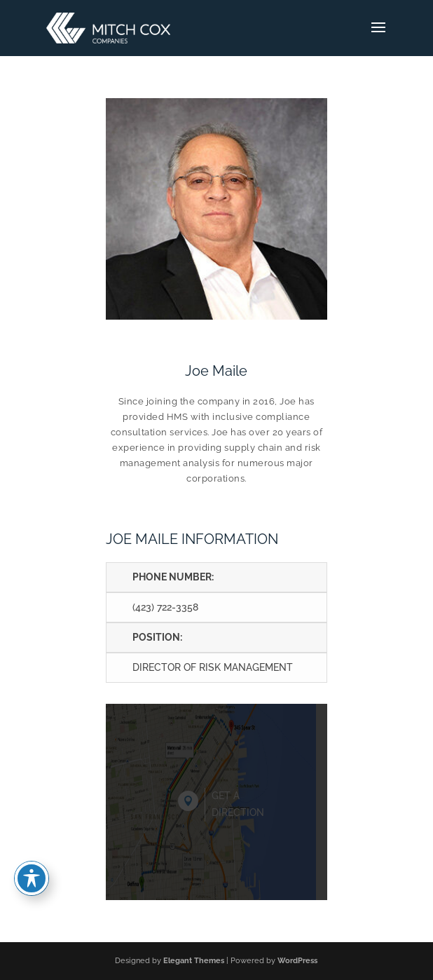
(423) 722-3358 (165, 607)
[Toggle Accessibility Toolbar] (32, 878)
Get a (238, 806)
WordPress (297, 961)
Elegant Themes (194, 961)
